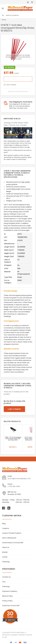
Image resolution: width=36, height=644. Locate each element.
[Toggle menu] (3, 8)
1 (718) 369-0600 (14, 486)
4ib (6, 637)
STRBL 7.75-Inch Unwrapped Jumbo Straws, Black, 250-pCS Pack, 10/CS (13, 439)
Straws (4, 20)
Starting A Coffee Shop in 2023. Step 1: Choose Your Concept (16, 124)
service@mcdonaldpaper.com (19, 479)
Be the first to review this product (18, 91)
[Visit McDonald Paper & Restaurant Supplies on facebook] (4, 508)
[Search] (18, 15)
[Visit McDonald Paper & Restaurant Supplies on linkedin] (9, 508)
